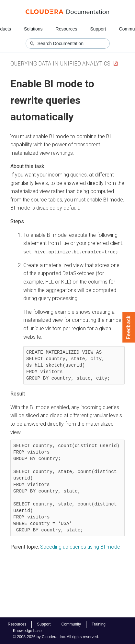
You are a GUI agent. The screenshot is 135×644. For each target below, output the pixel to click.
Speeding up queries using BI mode (80, 547)
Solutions (33, 29)
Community (71, 624)
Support (98, 29)
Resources (67, 29)
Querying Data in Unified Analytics (60, 63)
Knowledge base (27, 631)
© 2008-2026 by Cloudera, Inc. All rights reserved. (56, 637)
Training (99, 624)
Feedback (129, 327)
